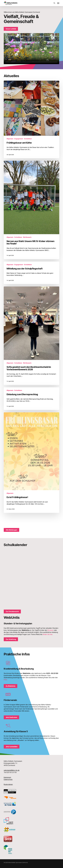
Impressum (7, 777)
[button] (58, 3)
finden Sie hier (48, 634)
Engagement (19, 139)
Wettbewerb (27, 237)
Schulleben (28, 139)
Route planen (8, 784)
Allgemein (10, 139)
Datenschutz (8, 779)
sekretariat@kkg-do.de (12, 770)
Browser (50, 630)
